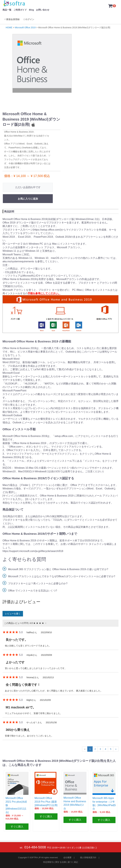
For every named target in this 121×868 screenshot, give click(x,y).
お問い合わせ (43, 10)
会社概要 (67, 857)
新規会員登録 (12, 19)
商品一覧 (7, 10)
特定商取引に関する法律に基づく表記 (61, 862)
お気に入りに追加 (28, 199)
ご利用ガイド (20, 10)
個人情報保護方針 (88, 857)
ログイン (29, 19)
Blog (31, 10)
